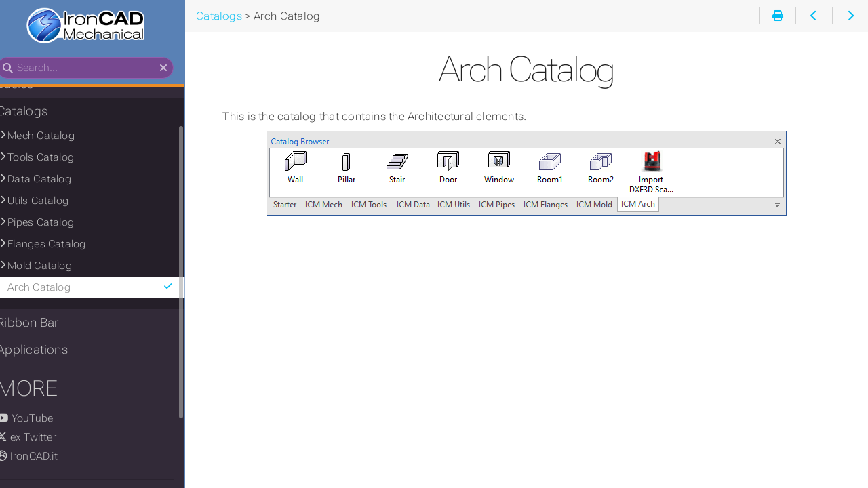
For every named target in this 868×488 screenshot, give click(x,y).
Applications (46, 350)
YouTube (39, 419)
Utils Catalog (52, 201)
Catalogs (36, 112)
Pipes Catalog (55, 223)
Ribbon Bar (42, 323)
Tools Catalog (55, 158)
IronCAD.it (41, 457)
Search (12, 58)
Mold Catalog (54, 266)
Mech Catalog (55, 136)
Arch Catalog (107, 288)
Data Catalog (54, 180)
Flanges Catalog (61, 245)
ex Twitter (41, 438)
